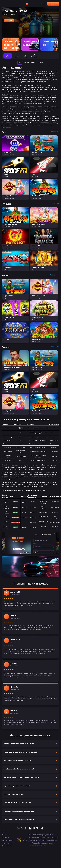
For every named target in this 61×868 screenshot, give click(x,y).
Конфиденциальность (8, 843)
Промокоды (5, 835)
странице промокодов (32, 92)
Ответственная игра (8, 840)
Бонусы (4, 832)
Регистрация (53, 4)
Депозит (9, 21)
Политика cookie (7, 846)
